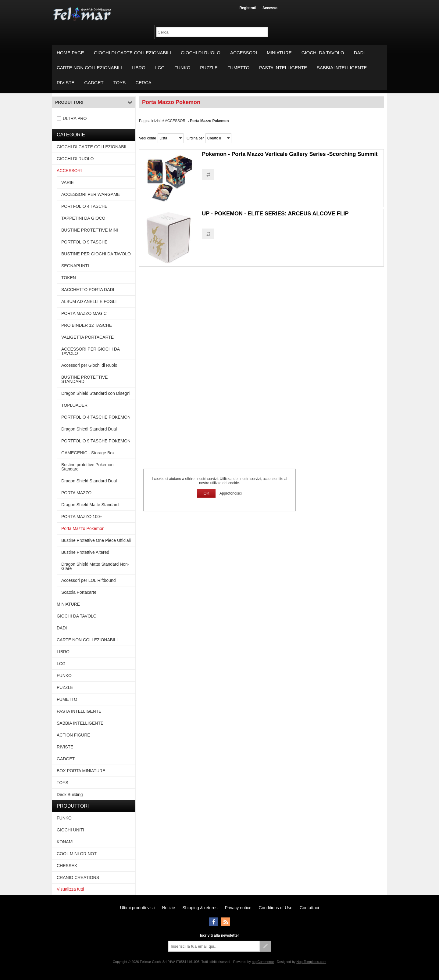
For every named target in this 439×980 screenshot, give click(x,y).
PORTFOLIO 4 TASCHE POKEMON (96, 417)
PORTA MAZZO (76, 493)
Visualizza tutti (70, 889)
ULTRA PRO (75, 118)
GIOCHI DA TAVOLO (323, 53)
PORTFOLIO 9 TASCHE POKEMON (96, 441)
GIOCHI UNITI (70, 830)
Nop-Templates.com (311, 962)
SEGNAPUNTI (75, 266)
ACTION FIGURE (73, 735)
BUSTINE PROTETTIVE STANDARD (84, 379)
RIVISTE (66, 83)
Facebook (213, 922)
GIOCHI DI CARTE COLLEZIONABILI (132, 53)
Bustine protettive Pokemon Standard (87, 467)
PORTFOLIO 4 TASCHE (84, 206)
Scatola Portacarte (79, 592)
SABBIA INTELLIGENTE (342, 68)
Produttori (69, 102)
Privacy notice (238, 908)
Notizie (168, 908)
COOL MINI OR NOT (77, 854)
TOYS (120, 83)
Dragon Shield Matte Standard (90, 505)
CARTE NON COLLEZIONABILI (89, 68)
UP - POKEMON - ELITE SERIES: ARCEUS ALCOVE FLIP (275, 214)
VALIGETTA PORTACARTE (87, 337)
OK (206, 493)
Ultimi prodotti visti (137, 908)
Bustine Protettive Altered (85, 552)
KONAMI (65, 842)
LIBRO (139, 68)
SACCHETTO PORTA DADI (88, 290)
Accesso (270, 8)
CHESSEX (67, 866)
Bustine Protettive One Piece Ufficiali (96, 540)
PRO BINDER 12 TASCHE (87, 325)
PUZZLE (209, 68)
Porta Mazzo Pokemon (83, 528)
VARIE (68, 182)
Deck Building (70, 794)
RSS (226, 922)
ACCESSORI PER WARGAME (91, 194)
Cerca (143, 83)
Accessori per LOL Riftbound (88, 580)
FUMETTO (238, 68)
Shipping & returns (200, 908)
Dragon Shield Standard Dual (89, 481)
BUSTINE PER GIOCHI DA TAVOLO (96, 254)
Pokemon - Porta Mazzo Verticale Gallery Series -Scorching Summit (290, 154)
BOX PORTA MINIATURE (81, 771)
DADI (359, 53)
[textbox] (212, 32)
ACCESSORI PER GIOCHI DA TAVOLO (90, 351)
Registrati (248, 8)
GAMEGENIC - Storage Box (88, 453)
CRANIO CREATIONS (78, 877)
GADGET (94, 83)
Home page (70, 53)
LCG (160, 68)
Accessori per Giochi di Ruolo (89, 365)
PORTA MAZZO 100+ (82, 517)
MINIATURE (279, 53)
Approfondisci (231, 493)
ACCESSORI (244, 53)
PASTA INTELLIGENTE (283, 68)
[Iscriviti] (214, 946)
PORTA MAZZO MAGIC (84, 313)
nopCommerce (263, 962)
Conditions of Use (276, 908)
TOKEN (69, 278)
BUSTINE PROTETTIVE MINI (90, 230)
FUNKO (182, 68)
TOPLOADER (74, 405)
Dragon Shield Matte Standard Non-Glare (95, 566)
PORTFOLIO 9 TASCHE (84, 242)
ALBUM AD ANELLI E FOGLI (89, 301)
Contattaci (309, 908)
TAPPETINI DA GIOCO (83, 218)
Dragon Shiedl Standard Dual (89, 429)
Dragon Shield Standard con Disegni (96, 393)
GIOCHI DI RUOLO (201, 53)
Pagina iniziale (151, 121)
